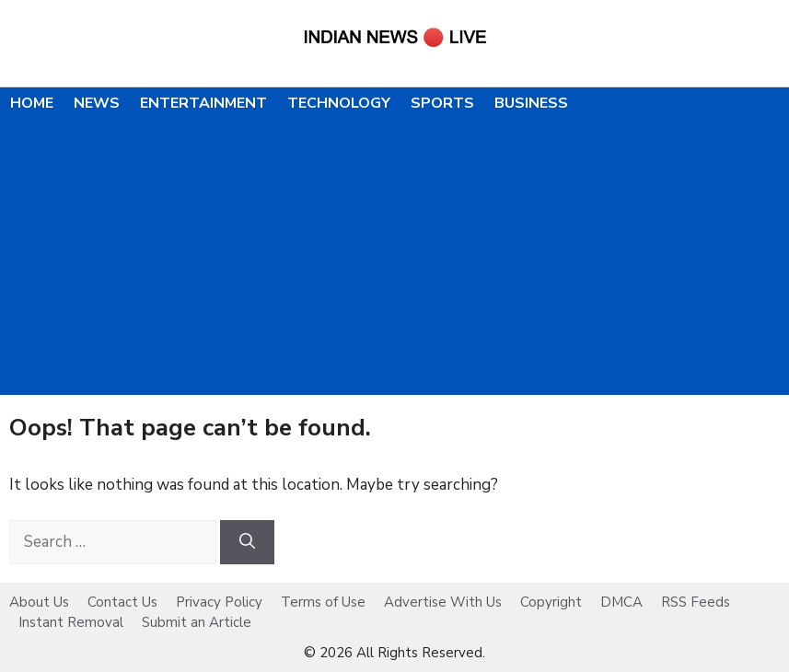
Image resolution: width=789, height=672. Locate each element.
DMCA (621, 602)
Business (531, 103)
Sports (442, 103)
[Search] (247, 542)
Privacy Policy (219, 602)
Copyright (551, 602)
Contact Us (122, 602)
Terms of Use (323, 602)
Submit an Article (197, 622)
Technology (339, 103)
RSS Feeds (696, 602)
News (97, 103)
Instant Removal (71, 622)
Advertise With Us (443, 602)
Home (32, 103)
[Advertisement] (394, 257)
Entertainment (203, 103)
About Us (39, 602)
